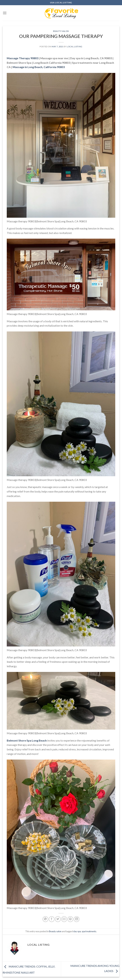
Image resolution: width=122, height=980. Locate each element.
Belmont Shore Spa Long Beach (27, 740)
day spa (77, 931)
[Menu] (5, 13)
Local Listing (74, 46)
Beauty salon (61, 31)
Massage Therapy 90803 (22, 58)
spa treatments (89, 931)
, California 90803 (39, 67)
